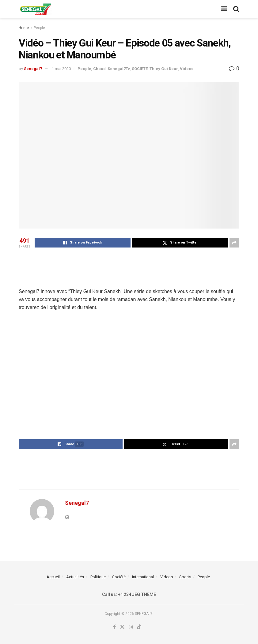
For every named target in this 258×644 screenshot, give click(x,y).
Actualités (75, 577)
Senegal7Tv (119, 69)
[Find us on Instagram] (131, 627)
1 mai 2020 (61, 69)
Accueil (53, 577)
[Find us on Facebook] (114, 627)
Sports (185, 577)
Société (119, 577)
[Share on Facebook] (83, 243)
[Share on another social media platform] (234, 243)
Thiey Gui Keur (164, 69)
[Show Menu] (224, 9)
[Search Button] (236, 9)
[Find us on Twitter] (122, 627)
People (39, 28)
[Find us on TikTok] (139, 627)
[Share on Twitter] (180, 243)
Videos (187, 69)
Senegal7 (33, 69)
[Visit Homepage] (36, 9)
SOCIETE (140, 69)
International (143, 577)
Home (24, 28)
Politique (98, 577)
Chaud (99, 69)
